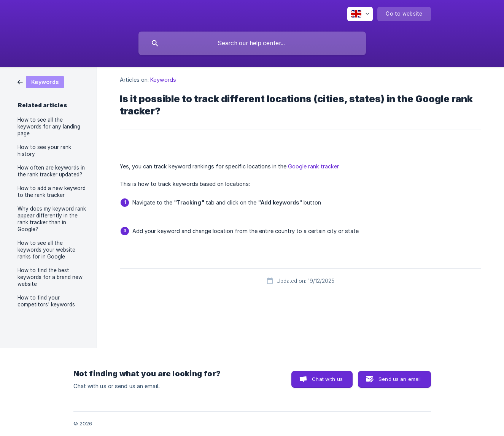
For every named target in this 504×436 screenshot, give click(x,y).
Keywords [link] (163, 80)
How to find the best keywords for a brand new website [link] (50, 277)
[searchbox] (252, 43)
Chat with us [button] (327, 379)
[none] (360, 14)
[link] (41, 82)
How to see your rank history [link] (44, 151)
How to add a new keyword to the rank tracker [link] (52, 192)
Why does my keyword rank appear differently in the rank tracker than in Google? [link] (52, 219)
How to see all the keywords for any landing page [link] (49, 127)
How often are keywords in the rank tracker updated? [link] (51, 171)
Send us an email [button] (400, 379)
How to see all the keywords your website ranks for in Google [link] (46, 250)
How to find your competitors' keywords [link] (46, 301)
